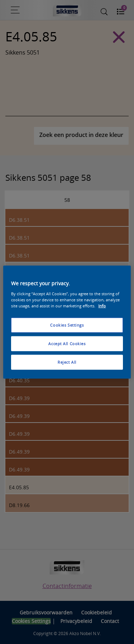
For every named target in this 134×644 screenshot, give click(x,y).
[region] (67, 322)
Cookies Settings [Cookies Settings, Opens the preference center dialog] (67, 325)
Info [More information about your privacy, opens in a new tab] (102, 305)
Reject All (67, 362)
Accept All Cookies (67, 343)
